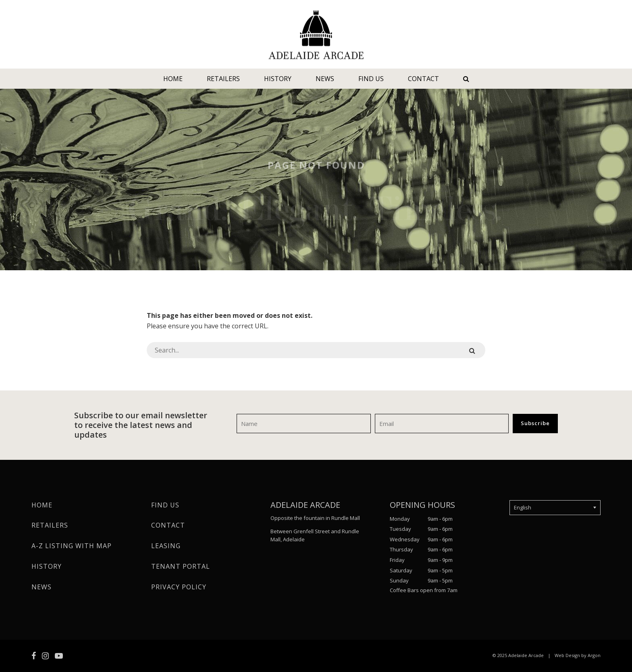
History (278, 79)
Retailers (223, 79)
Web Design (567, 655)
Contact (423, 79)
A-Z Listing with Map (72, 546)
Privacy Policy (179, 587)
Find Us (371, 79)
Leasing (166, 546)
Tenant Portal (181, 566)
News (325, 79)
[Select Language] (555, 508)
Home (173, 79)
